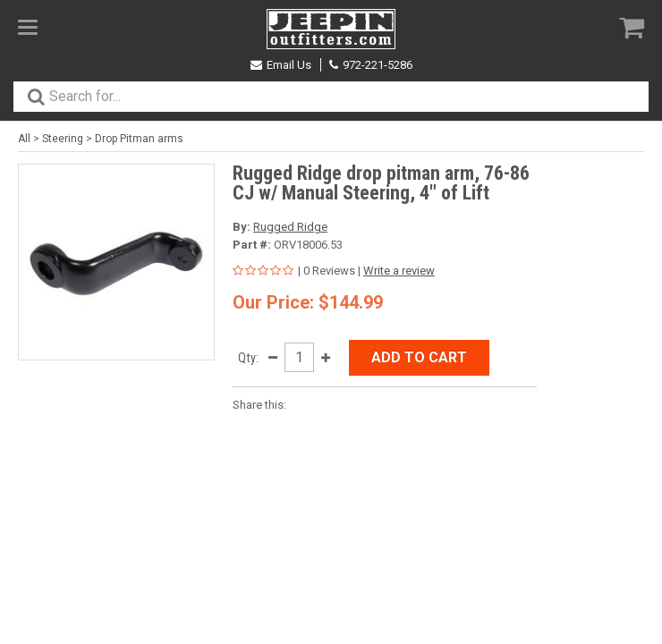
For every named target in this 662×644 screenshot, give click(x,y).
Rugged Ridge (290, 227)
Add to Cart (419, 357)
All (24, 139)
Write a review (399, 271)
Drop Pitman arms (139, 139)
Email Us (281, 65)
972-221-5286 (371, 65)
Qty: (248, 358)
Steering (63, 139)
